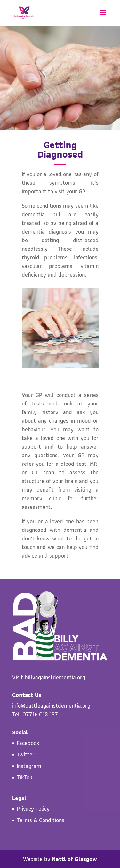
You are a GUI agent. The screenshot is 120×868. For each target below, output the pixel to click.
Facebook (28, 743)
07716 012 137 (40, 714)
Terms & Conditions (40, 820)
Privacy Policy (33, 809)
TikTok (24, 777)
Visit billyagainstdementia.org (49, 677)
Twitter (26, 754)
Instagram (29, 766)
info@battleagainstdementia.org (51, 705)
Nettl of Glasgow (74, 859)
